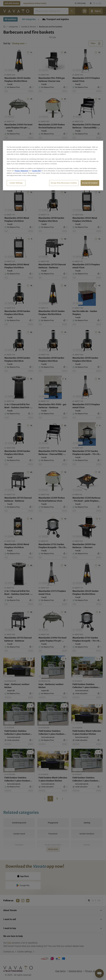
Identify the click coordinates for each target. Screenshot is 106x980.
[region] (53, 166)
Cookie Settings (16, 183)
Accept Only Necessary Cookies (64, 183)
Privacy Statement (21, 171)
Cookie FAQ (36, 171)
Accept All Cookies (90, 183)
